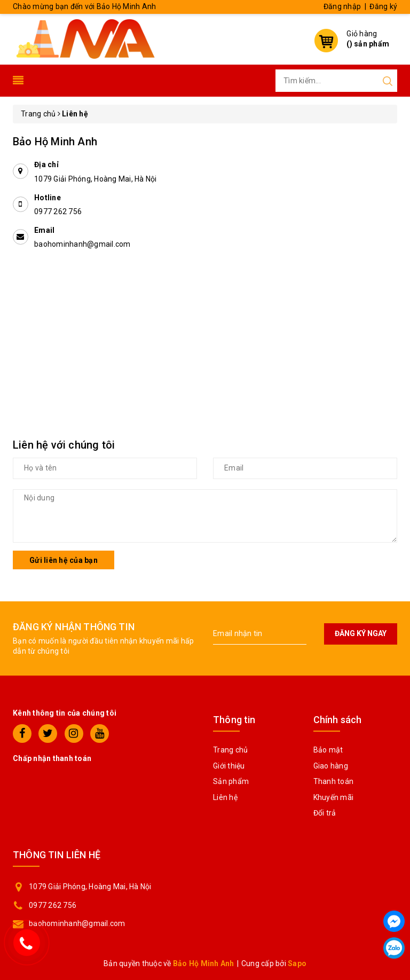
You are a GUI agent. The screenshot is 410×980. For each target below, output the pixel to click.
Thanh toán (334, 781)
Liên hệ (225, 797)
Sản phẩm (231, 781)
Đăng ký (383, 6)
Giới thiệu (229, 766)
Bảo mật (328, 750)
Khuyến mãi (334, 797)
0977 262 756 (58, 211)
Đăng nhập (342, 6)
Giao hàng (331, 766)
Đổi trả (325, 813)
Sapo (297, 963)
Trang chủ (230, 750)
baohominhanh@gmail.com (82, 244)
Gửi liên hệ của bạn (64, 560)
